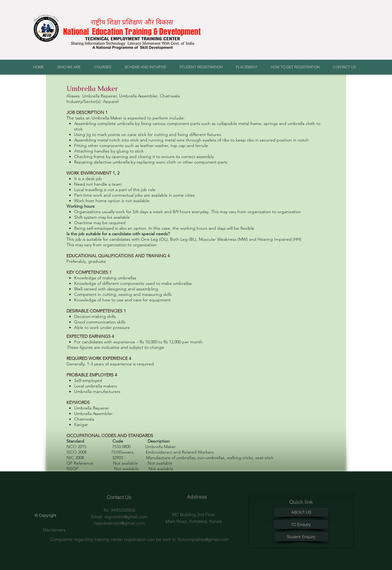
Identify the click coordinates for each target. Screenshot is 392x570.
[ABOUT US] (301, 512)
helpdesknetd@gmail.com (119, 523)
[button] (71, 67)
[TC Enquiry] (301, 524)
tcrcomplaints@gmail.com (204, 539)
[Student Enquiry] (301, 537)
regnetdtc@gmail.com (126, 517)
